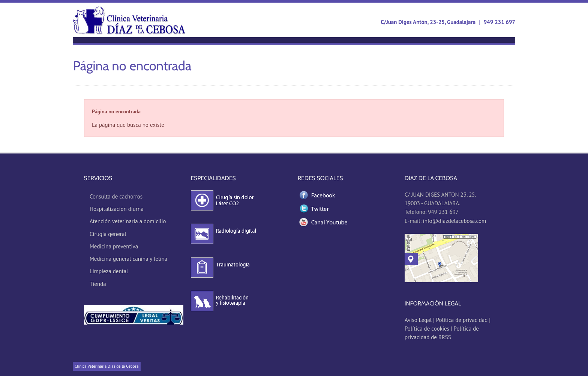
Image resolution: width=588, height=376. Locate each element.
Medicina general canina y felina (128, 259)
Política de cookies (427, 329)
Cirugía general (108, 234)
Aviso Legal (419, 320)
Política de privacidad (462, 320)
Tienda (98, 284)
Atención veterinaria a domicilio (128, 221)
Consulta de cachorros (116, 196)
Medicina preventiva (114, 246)
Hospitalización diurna (117, 209)
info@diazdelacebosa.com (454, 221)
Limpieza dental (109, 271)
